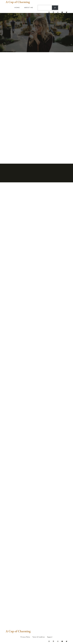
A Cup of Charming (18, 2)
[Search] (55, 8)
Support (50, 637)
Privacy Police (25, 637)
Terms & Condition (39, 637)
